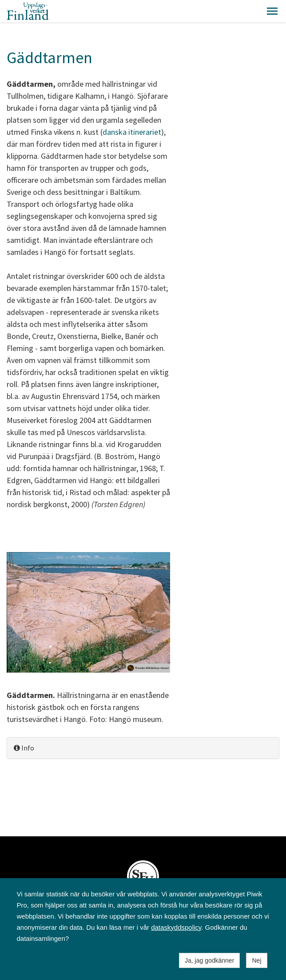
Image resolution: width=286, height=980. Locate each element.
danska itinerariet (132, 132)
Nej (256, 960)
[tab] (143, 748)
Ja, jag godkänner (209, 960)
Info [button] (24, 748)
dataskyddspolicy (176, 927)
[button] (272, 11)
